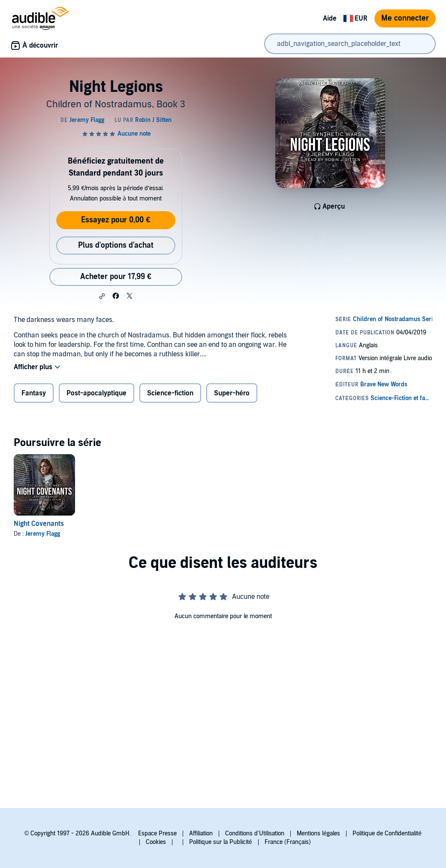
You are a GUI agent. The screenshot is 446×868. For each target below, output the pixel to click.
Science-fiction (170, 393)
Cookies (156, 842)
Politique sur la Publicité (221, 842)
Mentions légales (318, 833)
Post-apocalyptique (96, 393)
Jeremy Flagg (43, 534)
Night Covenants (39, 524)
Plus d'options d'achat (116, 245)
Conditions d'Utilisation (255, 833)
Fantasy (34, 393)
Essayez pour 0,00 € (116, 220)
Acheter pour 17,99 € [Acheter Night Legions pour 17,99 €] (116, 277)
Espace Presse (157, 833)
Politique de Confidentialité (387, 833)
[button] (102, 296)
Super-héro (232, 393)
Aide (330, 18)
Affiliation (201, 833)
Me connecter (405, 18)
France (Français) (288, 842)
